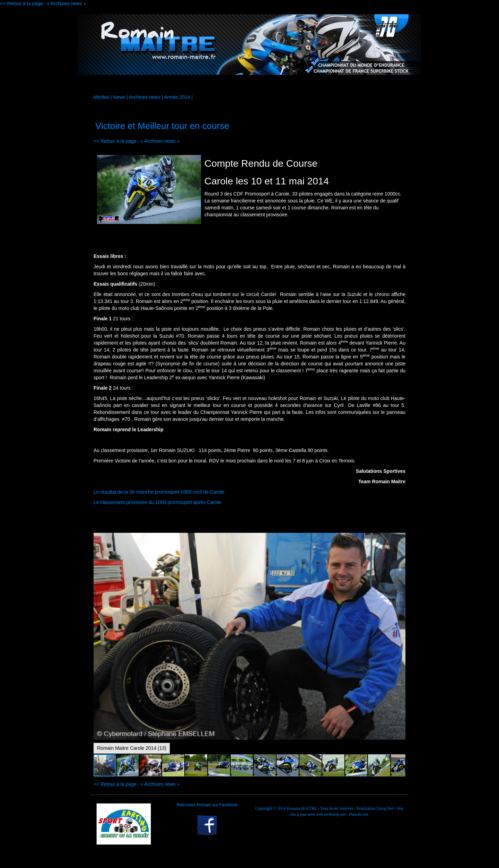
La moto (158, 85)
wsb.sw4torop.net (331, 814)
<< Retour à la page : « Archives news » (43, 3)
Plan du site (359, 814)
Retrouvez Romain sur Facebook (207, 805)
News (119, 97)
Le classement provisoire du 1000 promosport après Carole (157, 502)
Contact (385, 85)
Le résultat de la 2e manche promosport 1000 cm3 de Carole (160, 492)
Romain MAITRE (302, 808)
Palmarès (340, 85)
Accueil (113, 85)
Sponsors (204, 85)
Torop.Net (385, 808)
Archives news (145, 97)
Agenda (294, 85)
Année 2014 (177, 97)
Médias (249, 85)
